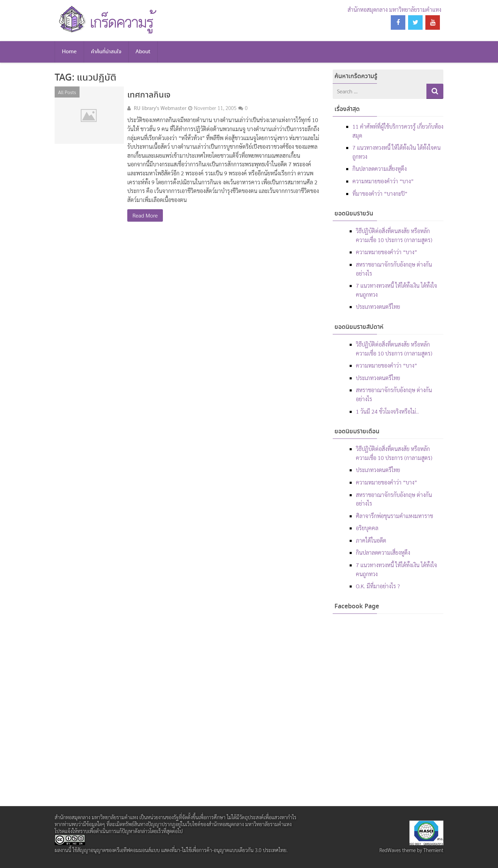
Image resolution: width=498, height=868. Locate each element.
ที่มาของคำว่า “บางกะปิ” (380, 193)
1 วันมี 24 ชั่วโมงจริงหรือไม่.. (387, 411)
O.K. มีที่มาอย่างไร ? (378, 586)
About (143, 52)
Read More (145, 215)
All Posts (67, 92)
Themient (433, 850)
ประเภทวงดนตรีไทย (378, 307)
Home (69, 52)
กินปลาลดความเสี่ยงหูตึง (380, 169)
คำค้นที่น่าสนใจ (106, 52)
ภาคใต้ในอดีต (371, 540)
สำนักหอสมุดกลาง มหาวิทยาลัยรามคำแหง (394, 10)
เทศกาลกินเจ (149, 95)
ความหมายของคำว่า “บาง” (383, 181)
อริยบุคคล (367, 528)
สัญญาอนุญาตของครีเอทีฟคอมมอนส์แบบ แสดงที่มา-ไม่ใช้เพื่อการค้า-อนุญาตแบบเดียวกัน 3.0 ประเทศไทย (182, 850)
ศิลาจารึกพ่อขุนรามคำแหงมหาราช (394, 516)
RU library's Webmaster (160, 108)
